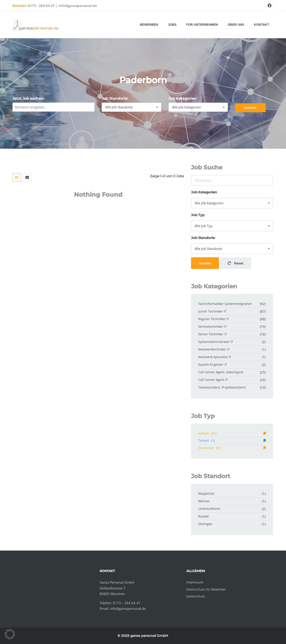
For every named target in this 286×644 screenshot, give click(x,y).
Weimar (204, 501)
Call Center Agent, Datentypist (221, 372)
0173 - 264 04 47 (41, 6)
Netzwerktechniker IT (214, 349)
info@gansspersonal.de (78, 6)
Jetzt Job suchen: (28, 98)
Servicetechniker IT (212, 326)
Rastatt (203, 516)
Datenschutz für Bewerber (206, 589)
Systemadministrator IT (216, 342)
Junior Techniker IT (212, 311)
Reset (236, 263)
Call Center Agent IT (213, 380)
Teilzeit (232, 440)
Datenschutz (196, 596)
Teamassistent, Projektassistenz (222, 387)
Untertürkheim (209, 509)
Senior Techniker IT (213, 334)
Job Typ (198, 215)
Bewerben (149, 25)
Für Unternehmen (202, 25)
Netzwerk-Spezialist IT (215, 357)
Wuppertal (206, 493)
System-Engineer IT (213, 364)
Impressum (195, 582)
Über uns (236, 25)
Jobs (172, 25)
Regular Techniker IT (214, 319)
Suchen (250, 108)
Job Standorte (115, 98)
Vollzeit (232, 433)
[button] (10, 634)
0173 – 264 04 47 (127, 603)
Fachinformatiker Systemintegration (225, 304)
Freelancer (232, 448)
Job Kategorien (183, 98)
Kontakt (262, 25)
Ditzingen (205, 524)
